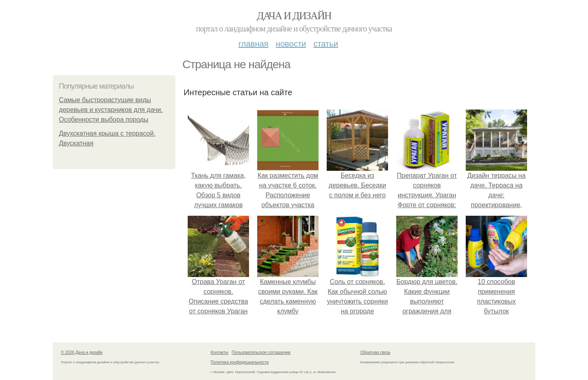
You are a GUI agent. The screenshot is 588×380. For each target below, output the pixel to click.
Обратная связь (375, 352)
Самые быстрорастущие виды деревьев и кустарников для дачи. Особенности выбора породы (111, 110)
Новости (291, 44)
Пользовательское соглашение (261, 352)
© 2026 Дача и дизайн (82, 352)
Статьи (325, 44)
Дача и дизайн (294, 16)
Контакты (219, 352)
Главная (253, 44)
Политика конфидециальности (240, 362)
